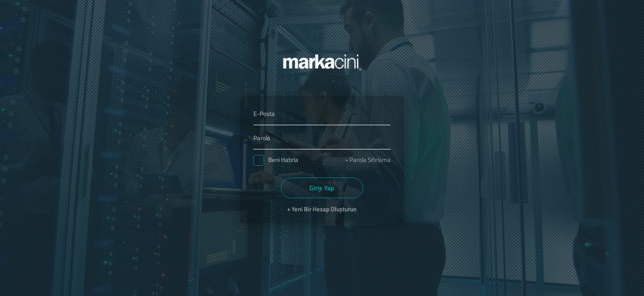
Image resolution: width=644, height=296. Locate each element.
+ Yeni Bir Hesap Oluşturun (322, 209)
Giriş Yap (322, 188)
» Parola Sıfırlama (368, 160)
